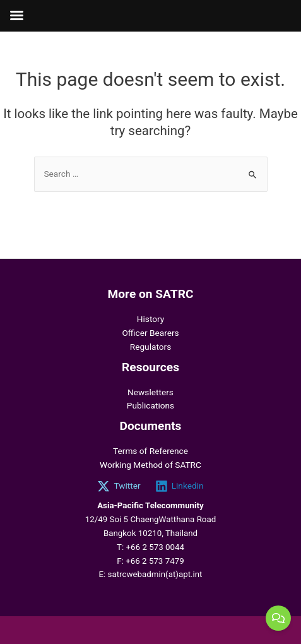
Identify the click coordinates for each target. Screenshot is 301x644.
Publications (150, 405)
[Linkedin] (179, 486)
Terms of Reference (150, 451)
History (151, 319)
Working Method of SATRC (150, 465)
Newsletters (150, 392)
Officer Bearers (150, 333)
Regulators (150, 347)
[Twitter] (119, 486)
